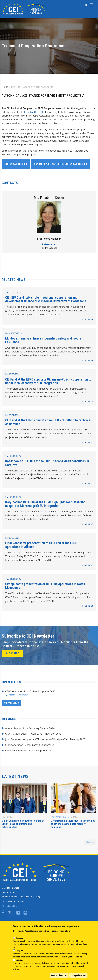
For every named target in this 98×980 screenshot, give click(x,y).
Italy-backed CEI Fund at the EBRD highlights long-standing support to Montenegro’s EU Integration (45, 504)
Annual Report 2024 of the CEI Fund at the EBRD (61, 164)
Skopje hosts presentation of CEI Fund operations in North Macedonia (45, 586)
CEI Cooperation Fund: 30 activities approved (30, 745)
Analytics (19, 951)
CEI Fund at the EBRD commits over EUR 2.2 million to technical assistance (48, 422)
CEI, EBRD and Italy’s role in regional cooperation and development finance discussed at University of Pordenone (46, 299)
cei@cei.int (9, 906)
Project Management (60, 817)
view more (90, 842)
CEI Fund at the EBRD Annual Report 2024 (28, 750)
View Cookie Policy (64, 931)
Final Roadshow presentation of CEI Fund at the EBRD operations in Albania (41, 545)
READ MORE (88, 320)
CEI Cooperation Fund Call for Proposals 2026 (30, 691)
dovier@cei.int (49, 244)
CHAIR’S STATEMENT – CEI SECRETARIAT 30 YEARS (33, 734)
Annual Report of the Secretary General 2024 (30, 728)
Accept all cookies (59, 975)
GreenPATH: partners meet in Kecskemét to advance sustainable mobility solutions (73, 824)
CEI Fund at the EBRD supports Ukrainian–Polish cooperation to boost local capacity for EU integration (48, 381)
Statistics (19, 960)
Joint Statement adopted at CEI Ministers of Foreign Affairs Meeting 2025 (45, 739)
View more (11, 703)
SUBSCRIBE (12, 653)
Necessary (20, 938)
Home (5, 87)
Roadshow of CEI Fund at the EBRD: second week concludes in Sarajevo (47, 463)
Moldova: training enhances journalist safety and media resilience (43, 340)
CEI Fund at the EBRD (33, 112)
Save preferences (78, 975)
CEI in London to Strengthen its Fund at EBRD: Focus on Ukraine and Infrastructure (23, 824)
